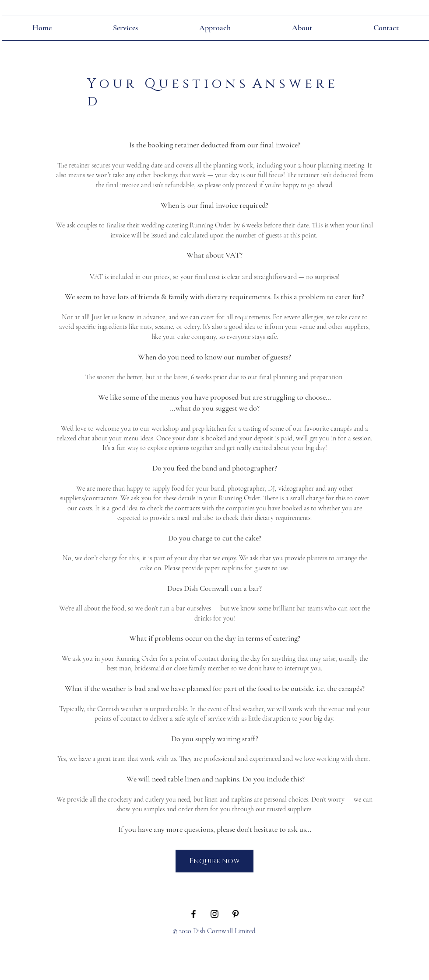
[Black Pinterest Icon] (236, 914)
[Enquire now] (214, 861)
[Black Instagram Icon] (214, 914)
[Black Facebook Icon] (193, 914)
